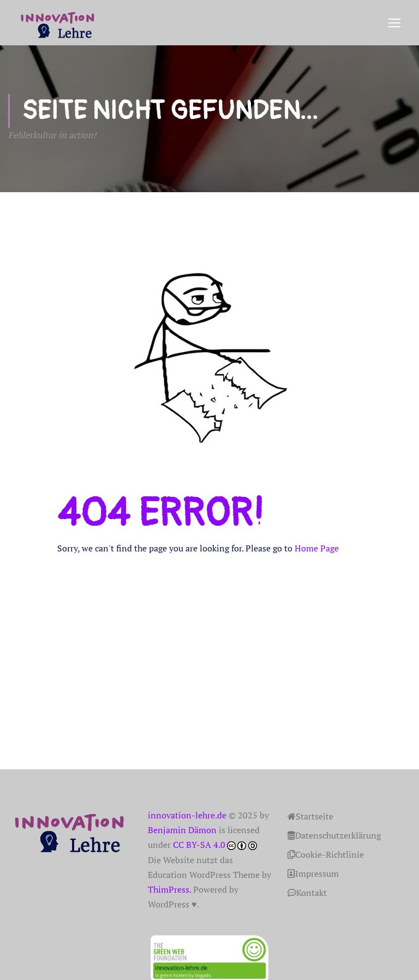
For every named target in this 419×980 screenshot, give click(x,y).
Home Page (317, 549)
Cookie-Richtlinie (326, 855)
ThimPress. (169, 890)
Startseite (310, 817)
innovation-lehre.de (187, 816)
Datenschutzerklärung (334, 836)
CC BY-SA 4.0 (199, 845)
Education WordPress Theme (204, 875)
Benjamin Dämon (182, 830)
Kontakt (307, 893)
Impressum (313, 874)
